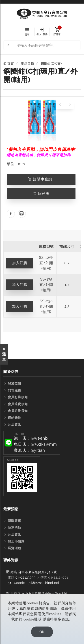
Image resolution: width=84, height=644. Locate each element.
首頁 (11, 64)
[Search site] (47, 45)
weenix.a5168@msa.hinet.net (36, 583)
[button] (32, 443)
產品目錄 (27, 64)
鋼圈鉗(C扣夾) (51, 64)
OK (42, 632)
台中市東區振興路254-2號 (38, 572)
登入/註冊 (42, 32)
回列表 (41, 193)
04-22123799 (26, 577)
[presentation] (60, 105)
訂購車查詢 (40, 179)
